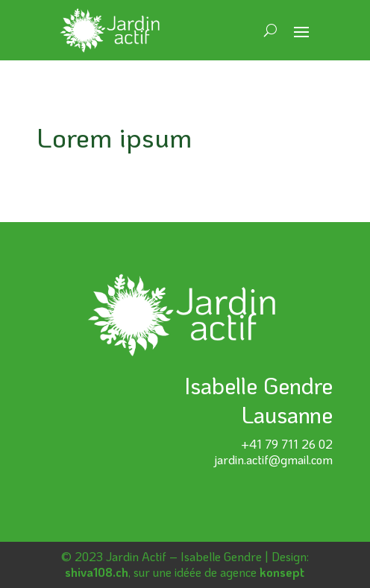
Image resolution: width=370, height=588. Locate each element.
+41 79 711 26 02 (287, 444)
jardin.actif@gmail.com (273, 459)
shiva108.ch (97, 572)
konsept (282, 572)
